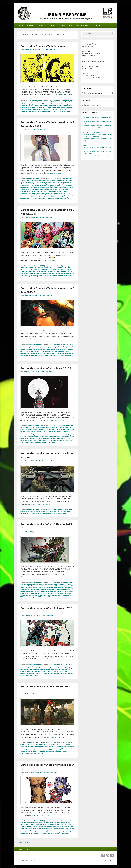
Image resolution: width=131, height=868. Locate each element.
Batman (62, 509)
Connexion (97, 26)
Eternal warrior (25, 670)
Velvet (62, 595)
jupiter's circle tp (53, 106)
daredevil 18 (24, 182)
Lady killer (42, 672)
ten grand (60, 832)
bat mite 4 (46, 180)
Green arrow (69, 186)
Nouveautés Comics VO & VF (35, 100)
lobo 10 (46, 191)
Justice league (29, 352)
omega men (40, 275)
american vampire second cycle (47, 268)
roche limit (38, 673)
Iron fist (61, 435)
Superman (44, 593)
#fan (55, 178)
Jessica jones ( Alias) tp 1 (42, 189)
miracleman (24, 109)
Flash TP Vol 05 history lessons (30, 186)
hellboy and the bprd (27, 590)
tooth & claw (66, 752)
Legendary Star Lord (52, 672)
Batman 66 (63, 584)
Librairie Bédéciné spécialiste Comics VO (37, 107)
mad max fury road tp (55, 191)
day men (68, 823)
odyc (68, 672)
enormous (67, 586)
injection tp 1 (24, 106)
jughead (45, 106)
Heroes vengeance (66, 104)
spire (57, 275)
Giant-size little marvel (33, 350)
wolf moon (67, 595)
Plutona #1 (48, 195)
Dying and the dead (39, 184)
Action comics (58, 100)
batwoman (68, 509)
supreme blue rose (44, 440)
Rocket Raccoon (53, 830)
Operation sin (24, 673)
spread (65, 830)
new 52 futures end (36, 591)
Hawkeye (71, 588)
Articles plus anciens (24, 842)
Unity (60, 440)
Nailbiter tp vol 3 (30, 195)
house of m (43, 188)
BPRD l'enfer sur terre (32, 511)
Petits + (63, 26)
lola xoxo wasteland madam (57, 107)
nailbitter (31, 752)
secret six (51, 752)
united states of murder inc (51, 595)
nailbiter (28, 275)
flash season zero (68, 184)
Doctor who (51, 348)
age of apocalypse (59, 266)
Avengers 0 (28, 102)
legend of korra (39, 191)
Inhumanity (43, 590)
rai (47, 752)
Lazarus (31, 191)
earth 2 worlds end (64, 431)
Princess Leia (31, 353)
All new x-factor (67, 664)
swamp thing (54, 440)
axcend (34, 102)
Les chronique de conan (34, 513)
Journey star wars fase (35, 106)
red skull (52, 275)
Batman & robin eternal (44, 102)
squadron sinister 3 (26, 197)
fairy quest (50, 748)
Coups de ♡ (53, 26)
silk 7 (54, 195)
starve (37, 111)
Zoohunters (51, 834)
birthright (37, 429)
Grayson (48, 433)
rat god (40, 439)
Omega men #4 (40, 195)
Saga (28, 440)
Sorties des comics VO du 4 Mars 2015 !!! (47, 368)
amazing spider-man (26, 666)
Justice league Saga (64, 511)
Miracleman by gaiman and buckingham (32, 193)
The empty (36, 197)
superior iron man (63, 353)
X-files (53, 111)
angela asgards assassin (31, 584)
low (27, 752)
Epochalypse (70, 668)
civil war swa (46, 270)
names (63, 437)
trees (52, 673)
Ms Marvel (59, 273)
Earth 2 (56, 431)
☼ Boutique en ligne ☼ (83, 26)
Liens (70, 26)
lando (60, 106)
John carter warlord (64, 826)
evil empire (43, 748)
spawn (32, 593)
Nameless (57, 437)
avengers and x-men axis (58, 744)
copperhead (65, 102)
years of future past (54, 355)
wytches (35, 597)
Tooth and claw (34, 834)
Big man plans (66, 346)
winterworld (66, 440)
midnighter (69, 107)
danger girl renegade (66, 180)
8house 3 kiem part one (64, 178)
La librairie (31, 26)
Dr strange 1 (28, 104)
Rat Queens (46, 439)
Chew (60, 746)
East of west (60, 586)
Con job (64, 429)
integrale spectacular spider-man (56, 271)
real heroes (44, 830)
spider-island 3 (68, 195)
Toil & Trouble (55, 197)
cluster (59, 429)
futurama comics (44, 186)
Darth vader (54, 270)
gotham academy (67, 748)
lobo (35, 273)
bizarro (26, 348)
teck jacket (53, 832)
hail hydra (36, 188)
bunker (40, 270)
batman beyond (56, 346)
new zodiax (46, 591)
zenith (26, 754)
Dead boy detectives (29, 431)
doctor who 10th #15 (59, 182)
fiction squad (30, 433)
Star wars (32, 111)
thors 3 (48, 197)
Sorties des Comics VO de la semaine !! (45, 46)
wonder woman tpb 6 (39, 199)
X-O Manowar (50, 199)
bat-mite (69, 268)
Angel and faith (38, 180)
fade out (32, 670)
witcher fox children (30, 277)
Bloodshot (32, 348)
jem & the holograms (28, 189)
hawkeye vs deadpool (46, 435)
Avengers (53, 428)
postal (51, 591)
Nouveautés (41, 26)
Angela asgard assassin (27, 428)
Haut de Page (24, 849)
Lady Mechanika (51, 590)
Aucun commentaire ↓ (49, 50)
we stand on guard (45, 111)
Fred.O (39, 50)
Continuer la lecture (66, 95)
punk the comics (35, 830)
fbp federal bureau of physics (54, 184)
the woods (42, 197)
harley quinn (35, 435)
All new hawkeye (59, 426)
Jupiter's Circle (69, 189)
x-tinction (45, 355)
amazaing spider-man (30, 346)
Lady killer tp (24, 191)
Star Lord (70, 830)
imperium (50, 188)
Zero (62, 355)
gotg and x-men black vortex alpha (35, 588)
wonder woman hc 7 (26, 199)
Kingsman (23, 513)
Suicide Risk (24, 832)
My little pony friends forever (36, 109)
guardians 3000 (48, 750)
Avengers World (61, 428)
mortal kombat (47, 352)
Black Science (45, 429)
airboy (67, 266)
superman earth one (53, 593)
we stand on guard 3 (66, 197)
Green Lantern (52, 104)
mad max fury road (42, 273)
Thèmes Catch (109, 861)
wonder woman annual (31, 355)
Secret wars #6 (50, 109)
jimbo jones (54, 189)
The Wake (66, 832)
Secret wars (39, 353)
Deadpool (65, 746)
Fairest (37, 670)
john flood (61, 189)
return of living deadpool (58, 439)
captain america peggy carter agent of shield (44, 746)
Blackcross (53, 429)
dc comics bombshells (35, 182)
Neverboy (34, 275)
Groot (58, 104)
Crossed (46, 511)
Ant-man (51, 666)
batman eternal (43, 823)
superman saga (46, 513)
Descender (39, 431)
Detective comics (47, 182)
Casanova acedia (55, 180)
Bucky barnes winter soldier (29, 270)
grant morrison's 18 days (40, 104)
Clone (41, 511)
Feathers (23, 433)
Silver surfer (59, 195)
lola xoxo (40, 352)
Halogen (28, 435)
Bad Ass (56, 509)
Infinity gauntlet (42, 271)
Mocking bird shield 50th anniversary (55, 193)
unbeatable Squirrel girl (36, 595)
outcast (47, 275)
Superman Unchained (35, 832)
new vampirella (60, 828)
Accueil (21, 26)
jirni (68, 271)
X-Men (31, 442)
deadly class (62, 270)
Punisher (56, 591)
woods (40, 355)
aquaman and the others (42, 428)
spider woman (47, 353)
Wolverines (24, 597)
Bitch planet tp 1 (56, 102)
